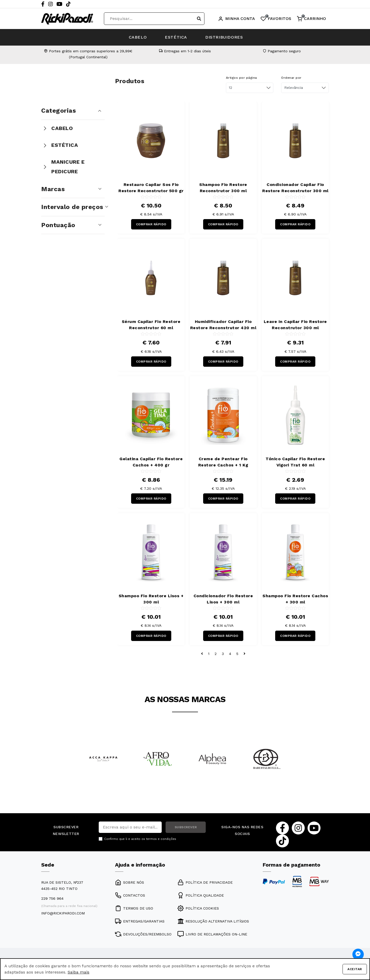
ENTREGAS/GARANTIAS (140, 921)
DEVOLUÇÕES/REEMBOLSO (143, 934)
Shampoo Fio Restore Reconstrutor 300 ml (223, 188)
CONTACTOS (130, 895)
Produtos (130, 81)
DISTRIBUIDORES (224, 37)
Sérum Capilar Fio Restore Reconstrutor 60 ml (151, 325)
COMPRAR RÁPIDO (151, 224)
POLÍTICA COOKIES (198, 908)
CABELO (138, 37)
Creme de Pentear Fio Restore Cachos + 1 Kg (223, 462)
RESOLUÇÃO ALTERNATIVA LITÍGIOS (213, 921)
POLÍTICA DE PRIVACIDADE (205, 882)
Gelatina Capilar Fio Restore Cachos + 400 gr (151, 462)
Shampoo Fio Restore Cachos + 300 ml (295, 599)
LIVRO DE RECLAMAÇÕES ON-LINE (212, 934)
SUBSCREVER (186, 827)
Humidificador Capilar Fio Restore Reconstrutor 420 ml (223, 325)
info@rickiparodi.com (63, 913)
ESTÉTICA (176, 37)
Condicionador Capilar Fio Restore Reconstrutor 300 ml (295, 188)
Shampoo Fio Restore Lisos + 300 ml (151, 599)
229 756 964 (52, 898)
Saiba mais (79, 972)
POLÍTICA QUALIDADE (201, 895)
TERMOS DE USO (134, 908)
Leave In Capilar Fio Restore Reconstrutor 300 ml (295, 325)
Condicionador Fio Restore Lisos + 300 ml (223, 599)
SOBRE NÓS (130, 882)
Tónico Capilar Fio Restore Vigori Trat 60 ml (295, 462)
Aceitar (355, 969)
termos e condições (161, 839)
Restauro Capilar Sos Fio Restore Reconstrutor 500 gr (151, 188)
